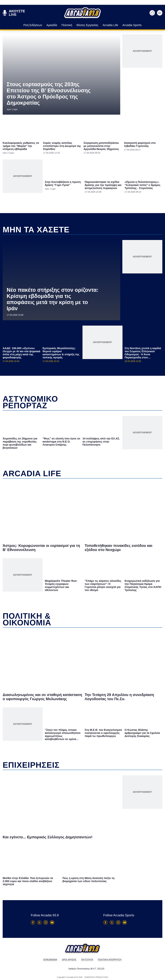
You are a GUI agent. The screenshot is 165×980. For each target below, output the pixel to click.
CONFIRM (63, 526)
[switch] (116, 487)
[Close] (129, 445)
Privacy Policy (97, 535)
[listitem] (82, 481)
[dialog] (82, 490)
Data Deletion (67, 535)
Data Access (82, 535)
